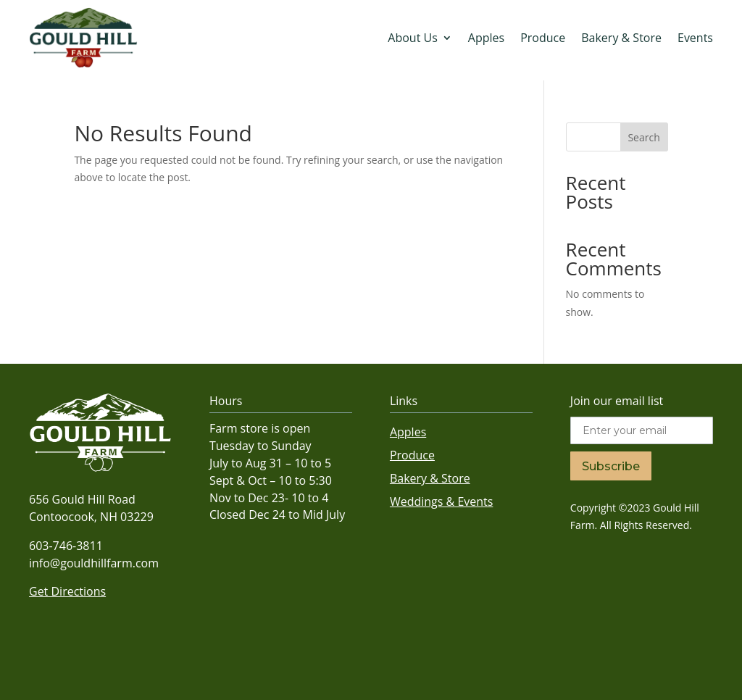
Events (695, 38)
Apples (486, 38)
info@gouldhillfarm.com (94, 563)
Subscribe (611, 466)
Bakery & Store (621, 38)
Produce (543, 38)
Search (643, 137)
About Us (413, 38)
